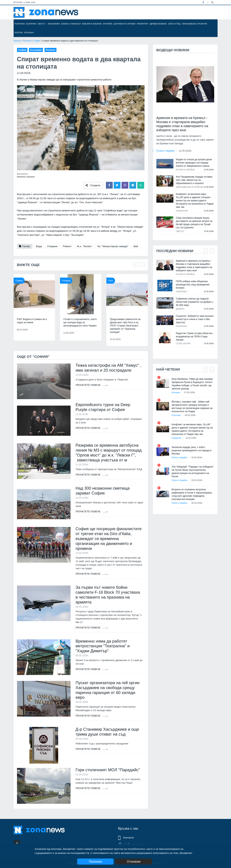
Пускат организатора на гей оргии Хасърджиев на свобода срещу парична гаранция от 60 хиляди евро (108, 690)
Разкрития (142, 24)
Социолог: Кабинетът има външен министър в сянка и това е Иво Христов (195, 319)
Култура (19, 33)
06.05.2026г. (197, 503)
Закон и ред (174, 24)
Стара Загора (183, 344)
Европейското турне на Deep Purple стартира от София (103, 407)
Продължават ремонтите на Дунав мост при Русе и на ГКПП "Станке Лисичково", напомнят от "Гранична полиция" (125, 326)
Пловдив (66, 281)
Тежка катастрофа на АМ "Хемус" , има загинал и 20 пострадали (109, 368)
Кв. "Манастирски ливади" (113, 246)
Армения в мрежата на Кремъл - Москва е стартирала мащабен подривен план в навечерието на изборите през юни (182, 124)
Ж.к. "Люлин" (84, 246)
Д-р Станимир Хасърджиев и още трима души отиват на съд (107, 732)
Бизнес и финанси (71, 24)
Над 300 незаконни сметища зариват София (103, 491)
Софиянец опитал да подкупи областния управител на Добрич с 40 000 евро (195, 302)
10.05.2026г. (197, 480)
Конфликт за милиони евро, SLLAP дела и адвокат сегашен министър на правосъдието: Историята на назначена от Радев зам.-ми (195, 200)
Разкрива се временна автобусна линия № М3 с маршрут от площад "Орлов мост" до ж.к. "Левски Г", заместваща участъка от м (109, 453)
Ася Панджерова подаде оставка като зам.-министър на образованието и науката (194, 180)
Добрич (180, 309)
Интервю (108, 24)
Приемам (95, 862)
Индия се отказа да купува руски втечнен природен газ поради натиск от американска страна (194, 163)
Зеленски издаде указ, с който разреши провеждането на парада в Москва (192, 450)
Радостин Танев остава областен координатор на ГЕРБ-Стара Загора (194, 336)
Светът (42, 24)
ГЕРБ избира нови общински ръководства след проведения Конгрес (193, 285)
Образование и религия (194, 24)
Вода (39, 246)
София (37, 41)
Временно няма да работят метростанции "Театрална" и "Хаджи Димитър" (103, 646)
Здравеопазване (158, 24)
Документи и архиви (125, 24)
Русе (111, 281)
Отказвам (134, 862)
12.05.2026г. (185, 151)
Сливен (19, 281)
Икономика (54, 24)
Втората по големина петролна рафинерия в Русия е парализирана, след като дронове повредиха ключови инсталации (192, 494)
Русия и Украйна (165, 151)
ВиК (136, 246)
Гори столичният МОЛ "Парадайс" (108, 770)
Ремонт (67, 246)
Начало (17, 41)
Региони (29, 33)
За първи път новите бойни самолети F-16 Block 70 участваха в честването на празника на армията (108, 595)
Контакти (129, 838)
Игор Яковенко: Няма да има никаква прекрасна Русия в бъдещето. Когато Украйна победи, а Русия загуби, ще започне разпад (192, 384)
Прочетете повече (92, 385)
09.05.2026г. (190, 415)
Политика (20, 24)
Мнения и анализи (92, 24)
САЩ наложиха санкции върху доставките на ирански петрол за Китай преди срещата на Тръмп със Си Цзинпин (194, 223)
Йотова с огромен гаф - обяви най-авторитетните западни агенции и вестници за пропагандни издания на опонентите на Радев (192, 406)
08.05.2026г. (197, 458)
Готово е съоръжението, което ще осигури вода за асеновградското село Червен (80, 322)
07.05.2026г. (190, 392)
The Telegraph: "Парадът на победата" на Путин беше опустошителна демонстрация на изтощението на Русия (193, 472)
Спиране (52, 246)
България (31, 24)
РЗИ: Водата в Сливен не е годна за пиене (32, 321)
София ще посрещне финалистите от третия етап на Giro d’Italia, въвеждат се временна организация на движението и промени (109, 538)
